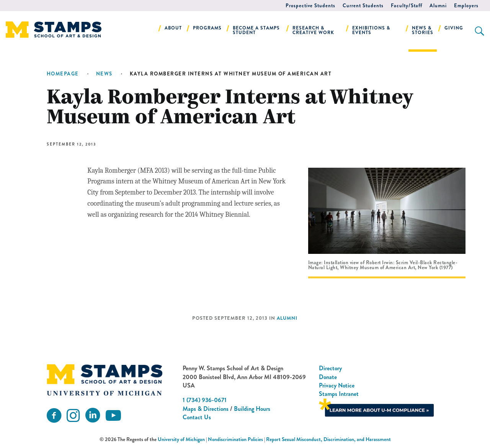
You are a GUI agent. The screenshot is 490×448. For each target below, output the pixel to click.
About (173, 28)
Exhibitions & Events (371, 30)
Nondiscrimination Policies (235, 439)
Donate (328, 377)
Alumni (438, 6)
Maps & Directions (206, 409)
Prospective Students (310, 6)
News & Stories (423, 30)
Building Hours (252, 409)
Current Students (363, 6)
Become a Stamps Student (256, 30)
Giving (454, 28)
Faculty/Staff (407, 6)
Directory (330, 368)
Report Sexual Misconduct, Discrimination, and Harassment (328, 439)
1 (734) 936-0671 (205, 400)
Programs (207, 28)
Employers (466, 6)
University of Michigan (181, 439)
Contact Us (197, 417)
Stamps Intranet (339, 394)
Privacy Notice (337, 385)
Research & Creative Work (313, 30)
